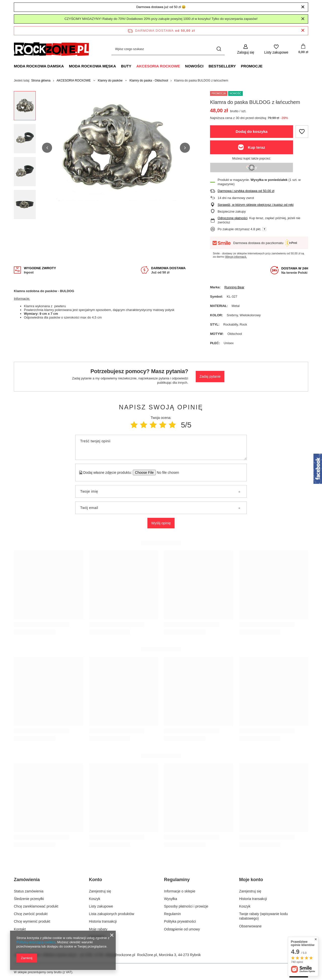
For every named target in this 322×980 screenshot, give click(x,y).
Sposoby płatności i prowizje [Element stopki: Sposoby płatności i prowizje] (186, 906)
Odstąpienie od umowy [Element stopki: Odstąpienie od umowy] (182, 929)
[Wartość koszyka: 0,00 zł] (303, 49)
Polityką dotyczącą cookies (36, 942)
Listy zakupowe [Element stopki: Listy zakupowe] (101, 906)
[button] (47, 148)
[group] (116, 148)
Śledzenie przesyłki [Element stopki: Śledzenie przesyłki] (29, 899)
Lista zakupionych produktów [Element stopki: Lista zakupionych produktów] (112, 914)
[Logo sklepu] (51, 49)
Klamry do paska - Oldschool (149, 81)
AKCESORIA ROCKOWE (158, 66)
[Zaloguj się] (246, 49)
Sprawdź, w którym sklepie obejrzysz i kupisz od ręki (256, 205)
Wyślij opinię (161, 523)
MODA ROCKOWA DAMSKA (39, 66)
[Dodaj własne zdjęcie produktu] (166, 473)
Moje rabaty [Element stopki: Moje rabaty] (98, 929)
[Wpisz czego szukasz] (168, 49)
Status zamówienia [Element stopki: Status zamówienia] (29, 891)
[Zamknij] (303, 7)
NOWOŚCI (194, 66)
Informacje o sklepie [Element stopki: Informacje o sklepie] (180, 891)
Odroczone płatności (233, 218)
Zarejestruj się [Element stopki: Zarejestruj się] (100, 891)
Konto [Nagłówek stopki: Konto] (96, 880)
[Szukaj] (219, 49)
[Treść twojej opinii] (161, 447)
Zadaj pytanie (210, 376)
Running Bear (234, 287)
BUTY (126, 66)
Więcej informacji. (236, 257)
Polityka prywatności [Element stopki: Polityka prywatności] (180, 921)
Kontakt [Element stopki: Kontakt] (20, 929)
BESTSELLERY (222, 66)
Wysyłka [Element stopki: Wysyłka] (171, 899)
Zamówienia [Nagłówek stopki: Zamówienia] (27, 880)
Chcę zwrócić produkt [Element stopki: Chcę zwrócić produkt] (31, 914)
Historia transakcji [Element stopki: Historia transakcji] (103, 921)
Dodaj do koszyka (252, 131)
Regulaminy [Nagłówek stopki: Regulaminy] (177, 880)
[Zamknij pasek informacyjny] (303, 31)
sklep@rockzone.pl (120, 955)
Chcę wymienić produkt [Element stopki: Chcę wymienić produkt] (32, 921)
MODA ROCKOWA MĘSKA (92, 66)
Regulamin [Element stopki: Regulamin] (172, 914)
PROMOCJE (252, 66)
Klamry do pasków (110, 81)
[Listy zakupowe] (276, 49)
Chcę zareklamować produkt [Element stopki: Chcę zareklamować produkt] (36, 906)
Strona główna (41, 81)
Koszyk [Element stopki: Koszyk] (95, 899)
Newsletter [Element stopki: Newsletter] (97, 937)
